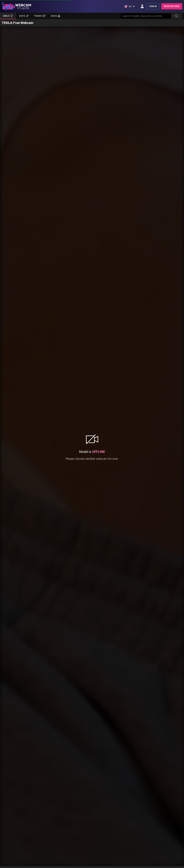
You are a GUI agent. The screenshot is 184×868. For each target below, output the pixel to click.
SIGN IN (153, 6)
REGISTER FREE (172, 6)
